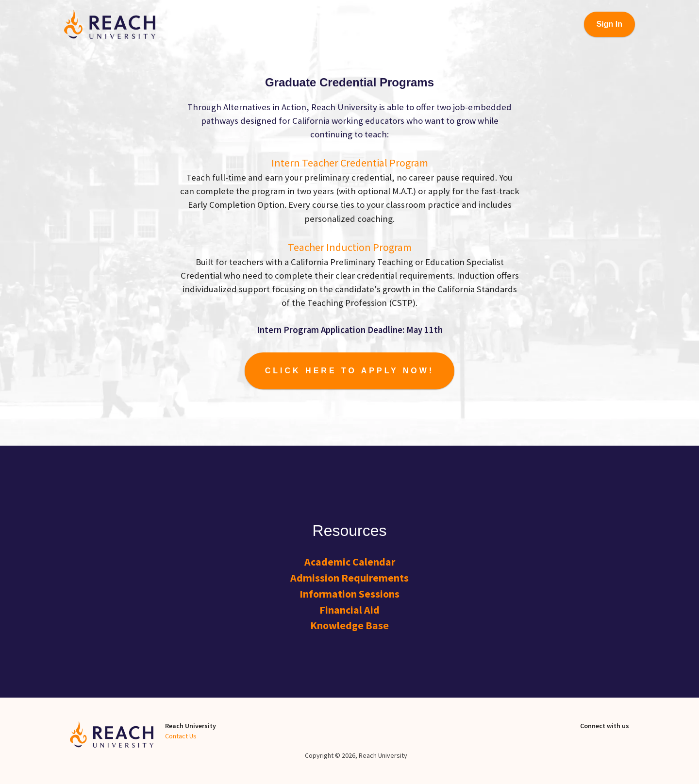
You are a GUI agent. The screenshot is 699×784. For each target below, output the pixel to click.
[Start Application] (349, 371)
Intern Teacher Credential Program (350, 163)
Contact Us (181, 736)
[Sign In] (609, 24)
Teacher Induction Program (350, 247)
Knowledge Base (349, 625)
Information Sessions (349, 594)
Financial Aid (349, 610)
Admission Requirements (349, 578)
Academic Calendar (350, 562)
